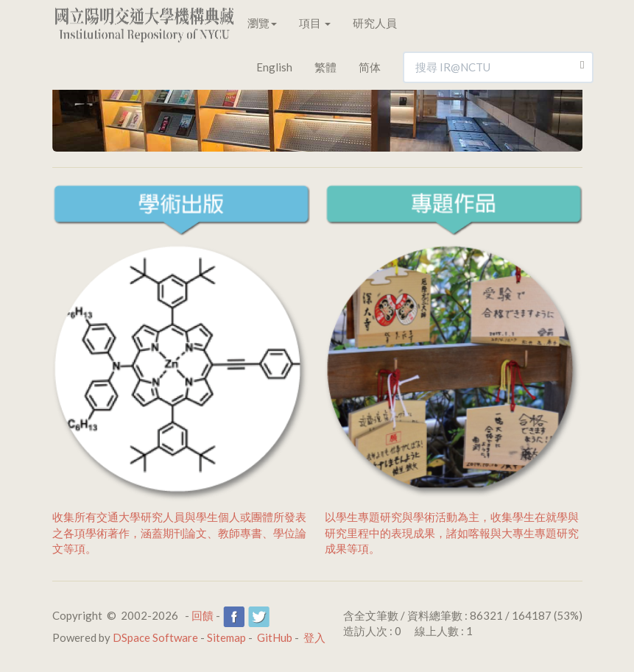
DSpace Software (155, 637)
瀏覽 (262, 23)
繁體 (325, 67)
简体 (370, 67)
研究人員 (375, 23)
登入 (314, 637)
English (274, 67)
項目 (315, 23)
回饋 (202, 615)
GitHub (275, 637)
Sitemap (226, 637)
